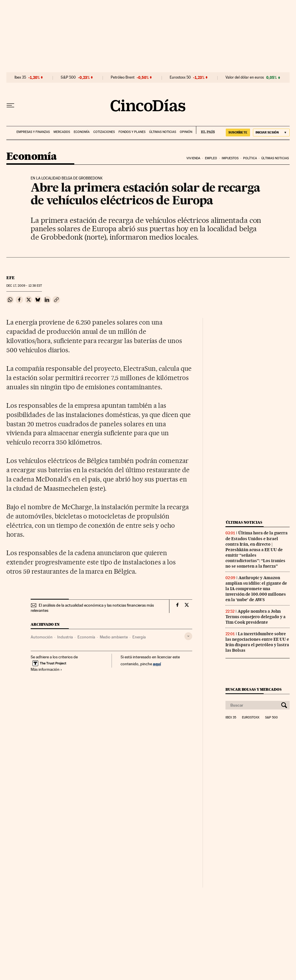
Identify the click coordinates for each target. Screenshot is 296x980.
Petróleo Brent (123, 77)
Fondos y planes (132, 132)
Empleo (211, 158)
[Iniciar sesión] (271, 133)
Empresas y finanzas (33, 132)
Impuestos (230, 158)
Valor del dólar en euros (245, 77)
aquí (157, 664)
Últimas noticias (163, 132)
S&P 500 (68, 77)
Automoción (42, 637)
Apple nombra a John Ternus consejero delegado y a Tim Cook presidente (256, 617)
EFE (11, 278)
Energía (139, 637)
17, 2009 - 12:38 (24, 286)
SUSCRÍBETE (238, 132)
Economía (82, 132)
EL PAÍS (205, 130)
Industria (65, 637)
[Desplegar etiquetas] (188, 636)
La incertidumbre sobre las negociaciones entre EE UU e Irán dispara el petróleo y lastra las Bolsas (257, 642)
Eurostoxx (251, 718)
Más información (46, 669)
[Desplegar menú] (10, 105)
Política (250, 158)
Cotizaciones (104, 132)
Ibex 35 (20, 77)
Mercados (62, 132)
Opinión (186, 132)
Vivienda (193, 158)
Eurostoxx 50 (180, 77)
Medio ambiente (114, 637)
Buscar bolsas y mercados (253, 689)
